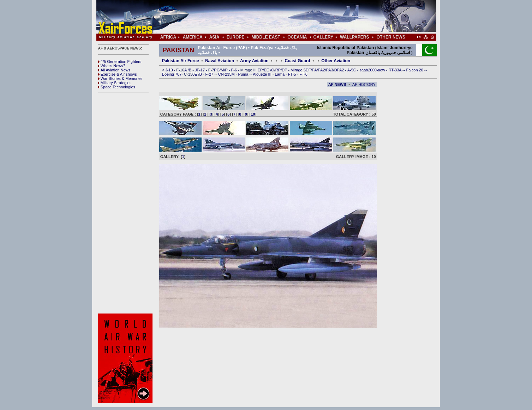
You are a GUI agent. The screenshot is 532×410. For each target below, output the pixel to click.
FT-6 (303, 74)
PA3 (330, 70)
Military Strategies (115, 83)
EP (260, 70)
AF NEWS (337, 84)
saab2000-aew (373, 70)
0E (195, 74)
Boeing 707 (172, 74)
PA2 (322, 70)
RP (278, 70)
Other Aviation (336, 61)
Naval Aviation (220, 61)
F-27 (210, 74)
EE (267, 70)
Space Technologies (117, 87)
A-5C (352, 70)
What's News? (112, 66)
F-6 (235, 70)
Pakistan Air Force (181, 61)
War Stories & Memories (120, 78)
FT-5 (293, 74)
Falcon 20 (415, 70)
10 (253, 114)
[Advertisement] (287, 17)
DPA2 (340, 70)
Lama (280, 74)
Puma (244, 74)
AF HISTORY (364, 84)
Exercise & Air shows (118, 74)
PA (315, 70)
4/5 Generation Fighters (120, 61)
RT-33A (396, 70)
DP (285, 70)
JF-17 (200, 70)
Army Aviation (254, 61)
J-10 (169, 70)
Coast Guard (298, 61)
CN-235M (227, 74)
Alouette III (263, 74)
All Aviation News (114, 70)
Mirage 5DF (301, 70)
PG (217, 70)
